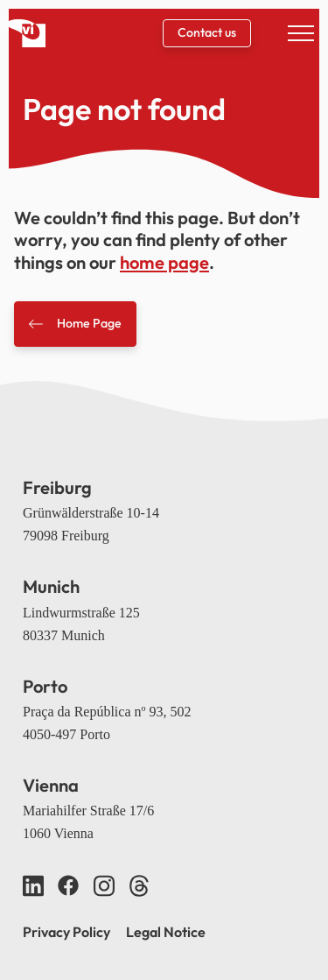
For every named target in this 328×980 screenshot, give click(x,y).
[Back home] (26, 33)
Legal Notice (166, 932)
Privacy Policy (66, 932)
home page (164, 262)
